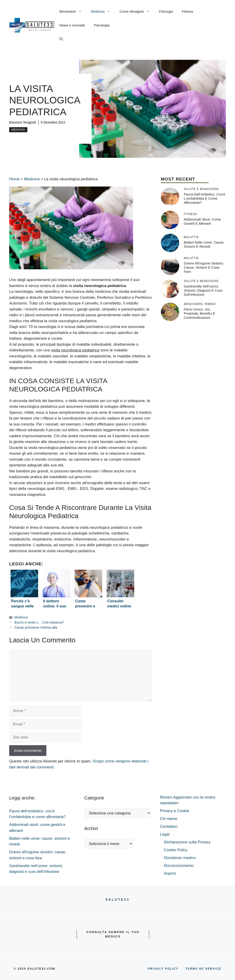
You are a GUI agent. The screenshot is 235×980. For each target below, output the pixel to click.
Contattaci (169, 826)
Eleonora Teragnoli (23, 122)
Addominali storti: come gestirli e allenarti (202, 221)
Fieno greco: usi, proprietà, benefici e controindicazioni (200, 313)
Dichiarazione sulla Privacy (187, 842)
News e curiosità (72, 25)
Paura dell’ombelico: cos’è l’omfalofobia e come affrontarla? (204, 198)
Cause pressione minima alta (36, 627)
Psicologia (102, 25)
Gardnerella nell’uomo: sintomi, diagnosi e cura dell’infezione (203, 290)
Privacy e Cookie (175, 811)
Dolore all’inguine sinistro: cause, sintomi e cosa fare (204, 267)
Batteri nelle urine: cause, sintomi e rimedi (204, 244)
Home (14, 179)
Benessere (73, 11)
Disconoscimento (179, 866)
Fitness (187, 11)
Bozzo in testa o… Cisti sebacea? (39, 622)
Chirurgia (166, 11)
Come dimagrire (137, 11)
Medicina (103, 11)
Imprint (170, 873)
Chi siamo (169, 819)
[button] (61, 39)
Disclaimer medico (180, 858)
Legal (165, 834)
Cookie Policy (176, 850)
